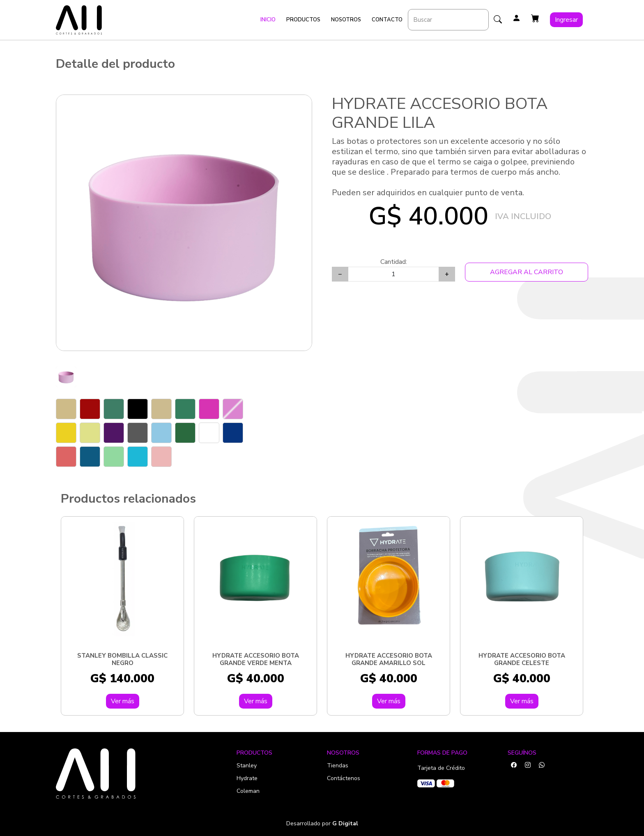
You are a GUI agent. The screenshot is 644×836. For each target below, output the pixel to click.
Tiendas (338, 766)
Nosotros (346, 20)
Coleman (248, 791)
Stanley (247, 766)
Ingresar (566, 20)
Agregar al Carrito (527, 272)
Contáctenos (344, 778)
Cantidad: (394, 262)
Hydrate (247, 778)
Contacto (387, 20)
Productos (303, 20)
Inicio (268, 20)
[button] (535, 18)
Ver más (123, 701)
